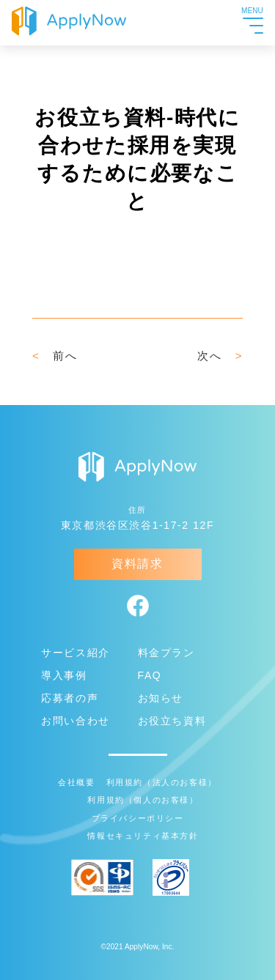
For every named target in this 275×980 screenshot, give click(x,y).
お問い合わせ (76, 721)
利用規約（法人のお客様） (162, 782)
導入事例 (64, 675)
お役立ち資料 (172, 721)
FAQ (150, 675)
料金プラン (166, 653)
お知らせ (161, 698)
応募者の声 (70, 698)
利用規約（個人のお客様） (143, 800)
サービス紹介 (76, 653)
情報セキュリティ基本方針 (143, 836)
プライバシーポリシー (138, 818)
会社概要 (76, 782)
